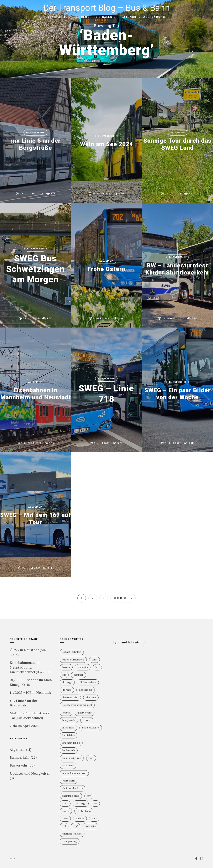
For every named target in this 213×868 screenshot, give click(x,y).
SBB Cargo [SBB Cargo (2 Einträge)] (81, 803)
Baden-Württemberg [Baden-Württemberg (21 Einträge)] (73, 660)
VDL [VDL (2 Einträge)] (64, 826)
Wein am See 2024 (106, 144)
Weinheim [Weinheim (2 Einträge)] (90, 826)
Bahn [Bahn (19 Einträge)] (94, 660)
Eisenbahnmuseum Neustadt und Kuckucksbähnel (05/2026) (31, 667)
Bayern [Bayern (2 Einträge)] (66, 667)
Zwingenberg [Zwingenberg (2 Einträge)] (70, 841)
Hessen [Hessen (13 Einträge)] (87, 720)
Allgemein (178, 133)
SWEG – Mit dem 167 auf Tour (35, 519)
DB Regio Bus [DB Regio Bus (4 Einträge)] (86, 690)
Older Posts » (123, 598)
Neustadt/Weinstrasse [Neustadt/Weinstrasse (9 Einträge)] (74, 773)
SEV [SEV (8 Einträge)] (95, 803)
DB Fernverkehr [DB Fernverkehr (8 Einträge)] (88, 682)
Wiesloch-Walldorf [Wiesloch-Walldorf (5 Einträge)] (72, 834)
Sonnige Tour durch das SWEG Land (177, 144)
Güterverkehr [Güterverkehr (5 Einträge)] (85, 713)
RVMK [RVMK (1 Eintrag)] (65, 803)
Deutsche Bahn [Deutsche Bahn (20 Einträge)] (70, 697)
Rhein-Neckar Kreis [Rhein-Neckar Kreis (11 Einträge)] (72, 788)
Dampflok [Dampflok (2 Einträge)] (79, 675)
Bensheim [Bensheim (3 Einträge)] (83, 667)
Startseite (58, 17)
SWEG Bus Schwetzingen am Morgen (35, 269)
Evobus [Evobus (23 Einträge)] (66, 713)
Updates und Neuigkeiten (30, 773)
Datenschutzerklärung (143, 17)
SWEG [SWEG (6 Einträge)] (65, 819)
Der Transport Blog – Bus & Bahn (107, 8)
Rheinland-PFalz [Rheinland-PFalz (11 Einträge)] (71, 796)
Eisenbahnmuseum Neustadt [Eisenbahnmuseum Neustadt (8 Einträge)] (77, 705)
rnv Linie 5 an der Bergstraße (36, 144)
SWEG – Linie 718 (106, 394)
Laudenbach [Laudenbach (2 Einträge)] (69, 750)
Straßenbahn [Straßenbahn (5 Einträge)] (84, 811)
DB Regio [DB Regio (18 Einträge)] (67, 690)
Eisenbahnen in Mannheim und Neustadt (36, 394)
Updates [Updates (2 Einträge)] (80, 819)
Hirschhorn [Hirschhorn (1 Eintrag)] (68, 728)
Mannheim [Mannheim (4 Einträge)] (68, 765)
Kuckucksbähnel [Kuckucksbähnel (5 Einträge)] (91, 728)
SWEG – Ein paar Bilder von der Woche (177, 394)
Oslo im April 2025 (24, 726)
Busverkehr (106, 136)
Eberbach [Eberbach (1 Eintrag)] (91, 697)
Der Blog (82, 17)
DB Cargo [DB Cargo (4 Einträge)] (67, 682)
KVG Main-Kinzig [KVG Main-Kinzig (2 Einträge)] (71, 743)
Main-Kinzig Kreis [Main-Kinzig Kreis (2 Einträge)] (72, 758)
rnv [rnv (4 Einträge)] (89, 796)
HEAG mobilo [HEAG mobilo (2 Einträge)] (69, 720)
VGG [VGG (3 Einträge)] (76, 826)
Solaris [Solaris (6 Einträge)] (66, 811)
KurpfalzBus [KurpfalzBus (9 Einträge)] (69, 735)
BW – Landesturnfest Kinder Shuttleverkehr (178, 269)
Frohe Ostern (106, 269)
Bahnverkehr (35, 133)
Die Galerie (106, 17)
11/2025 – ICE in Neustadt (30, 692)
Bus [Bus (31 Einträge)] (64, 675)
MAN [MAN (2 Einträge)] (91, 758)
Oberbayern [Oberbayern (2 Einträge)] (69, 781)
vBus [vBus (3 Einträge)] (94, 819)
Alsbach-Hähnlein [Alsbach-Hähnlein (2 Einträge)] (72, 652)
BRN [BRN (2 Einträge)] (97, 667)
